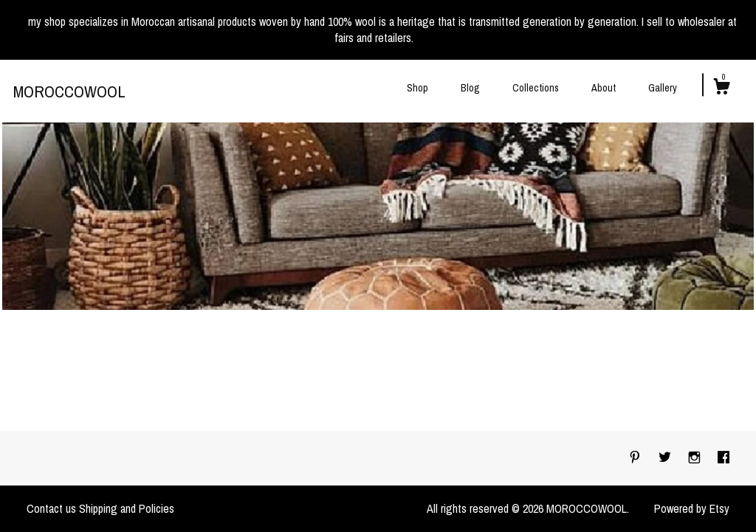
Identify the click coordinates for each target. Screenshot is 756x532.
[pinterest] (636, 457)
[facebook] (724, 457)
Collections (536, 88)
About (604, 88)
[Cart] (721, 89)
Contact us (51, 508)
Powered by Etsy (692, 508)
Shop (417, 88)
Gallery (663, 88)
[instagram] (696, 457)
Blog (470, 88)
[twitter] (666, 457)
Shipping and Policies (127, 508)
